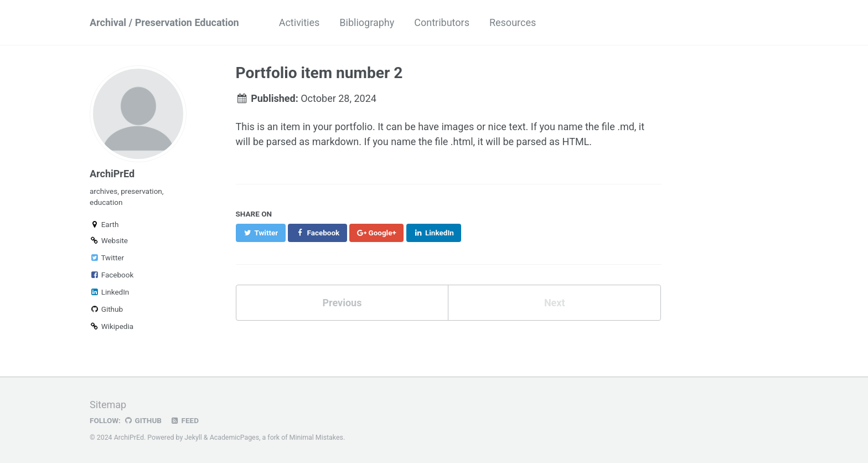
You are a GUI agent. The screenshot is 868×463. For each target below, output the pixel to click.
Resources (513, 22)
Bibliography (367, 22)
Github (106, 309)
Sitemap (108, 405)
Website (109, 240)
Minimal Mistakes (316, 438)
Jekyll (193, 438)
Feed (184, 420)
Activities (299, 22)
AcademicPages (234, 438)
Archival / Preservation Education (164, 22)
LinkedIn (109, 292)
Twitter (107, 258)
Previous (342, 303)
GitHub (143, 420)
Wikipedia (112, 326)
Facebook (112, 275)
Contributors (442, 22)
